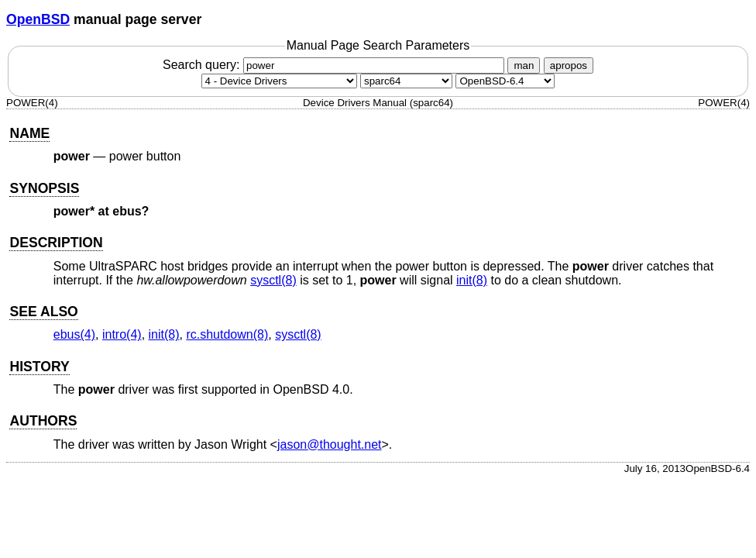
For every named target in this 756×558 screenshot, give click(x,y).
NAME (29, 133)
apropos (569, 65)
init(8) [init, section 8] (472, 280)
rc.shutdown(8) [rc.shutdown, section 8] (227, 334)
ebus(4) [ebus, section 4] (74, 334)
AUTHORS (43, 421)
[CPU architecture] (406, 81)
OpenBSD (38, 19)
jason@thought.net (330, 444)
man (524, 65)
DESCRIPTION (56, 243)
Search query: (335, 65)
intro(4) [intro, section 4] (122, 334)
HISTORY (39, 367)
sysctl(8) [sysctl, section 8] (273, 280)
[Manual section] (279, 81)
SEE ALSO (43, 312)
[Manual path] (505, 81)
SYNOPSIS (44, 188)
